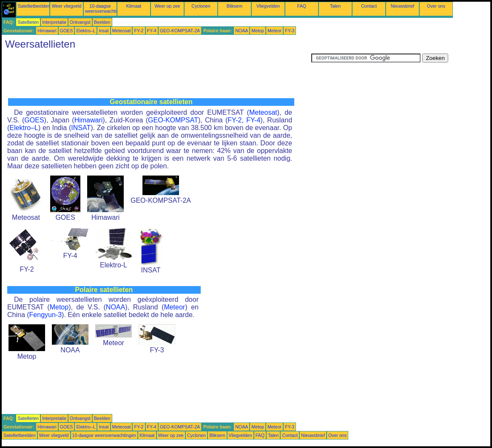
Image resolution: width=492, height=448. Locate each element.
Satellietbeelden (34, 6)
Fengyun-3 (46, 315)
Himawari (47, 31)
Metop (258, 31)
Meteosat (122, 31)
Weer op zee (167, 6)
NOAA (242, 31)
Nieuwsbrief (403, 6)
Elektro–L (86, 31)
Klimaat (134, 6)
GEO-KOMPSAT (173, 120)
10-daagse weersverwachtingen (106, 9)
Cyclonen (201, 6)
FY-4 (152, 31)
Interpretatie (54, 22)
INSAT (81, 128)
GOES (67, 31)
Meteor (274, 31)
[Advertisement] (156, 73)
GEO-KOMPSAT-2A (180, 31)
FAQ (302, 6)
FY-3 (290, 31)
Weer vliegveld (67, 6)
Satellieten (28, 22)
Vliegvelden (268, 6)
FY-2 (139, 31)
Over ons (436, 6)
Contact (369, 6)
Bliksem (235, 6)
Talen (335, 6)
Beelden (102, 22)
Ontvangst (80, 22)
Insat (104, 31)
